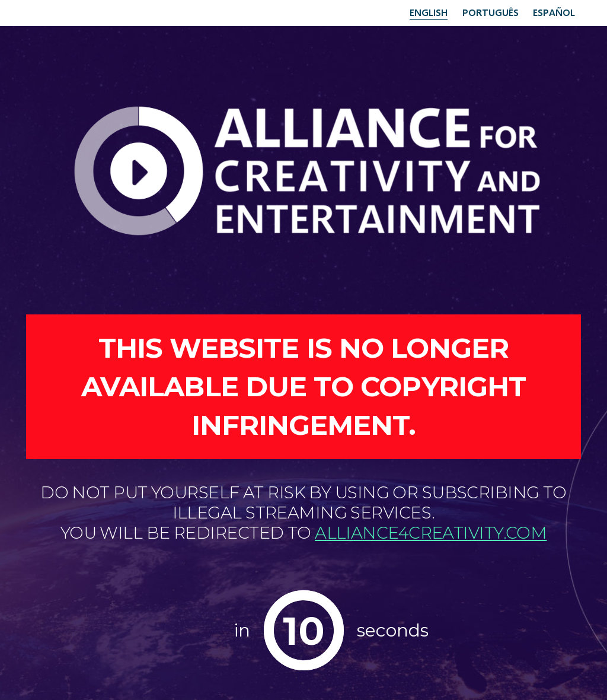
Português (491, 12)
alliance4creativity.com (431, 533)
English (429, 12)
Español (554, 12)
